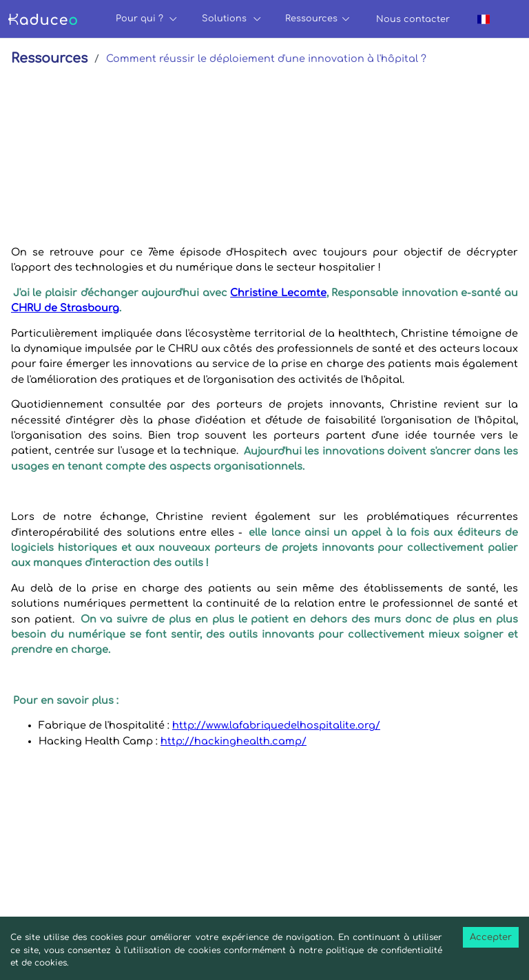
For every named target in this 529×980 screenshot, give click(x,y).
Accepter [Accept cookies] (491, 937)
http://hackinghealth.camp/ (234, 741)
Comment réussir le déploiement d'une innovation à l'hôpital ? (266, 59)
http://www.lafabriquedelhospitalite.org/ (276, 725)
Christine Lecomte (278, 293)
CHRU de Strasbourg (65, 308)
